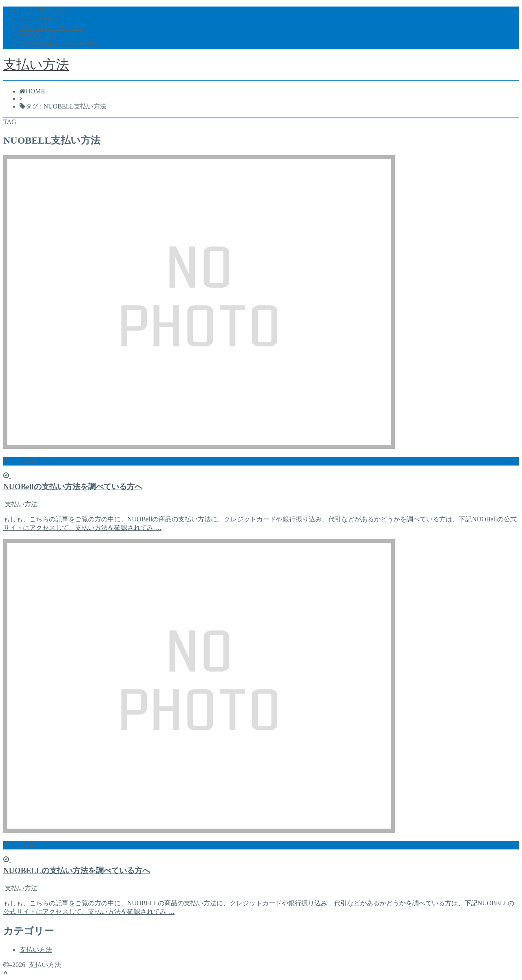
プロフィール (39, 36)
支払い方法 (36, 64)
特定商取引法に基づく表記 (59, 45)
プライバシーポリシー (52, 28)
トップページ (39, 19)
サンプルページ (42, 10)
